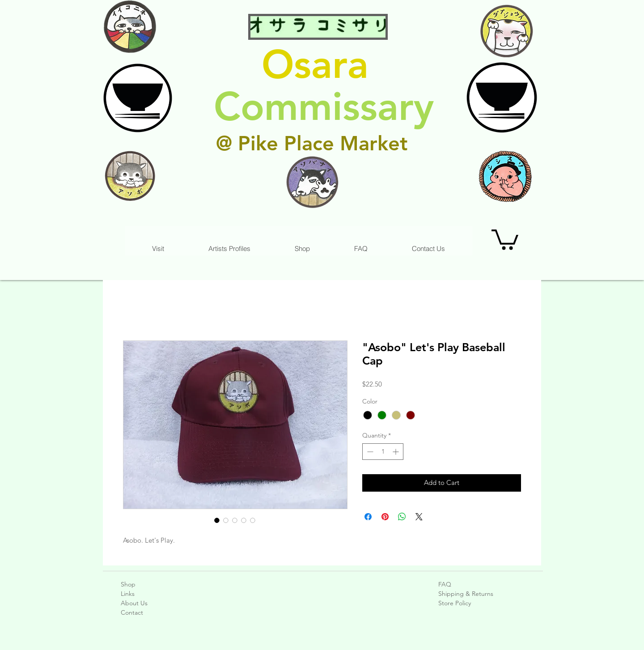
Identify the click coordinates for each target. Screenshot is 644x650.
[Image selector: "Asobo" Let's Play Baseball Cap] (217, 520)
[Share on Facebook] (368, 517)
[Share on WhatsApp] (402, 517)
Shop (128, 584)
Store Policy (455, 603)
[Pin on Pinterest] (385, 517)
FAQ (445, 584)
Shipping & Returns (466, 594)
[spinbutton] (383, 452)
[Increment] (396, 452)
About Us (134, 603)
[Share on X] (419, 517)
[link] (505, 238)
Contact (132, 612)
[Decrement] (369, 452)
